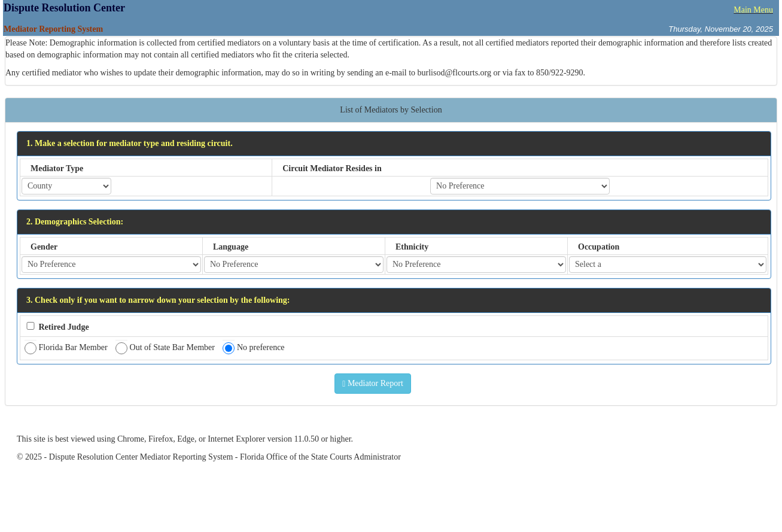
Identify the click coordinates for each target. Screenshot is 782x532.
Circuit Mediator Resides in (332, 168)
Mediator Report (373, 384)
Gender (44, 247)
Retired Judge (64, 327)
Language (231, 247)
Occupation (599, 247)
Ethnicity (412, 247)
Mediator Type (57, 168)
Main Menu (753, 10)
